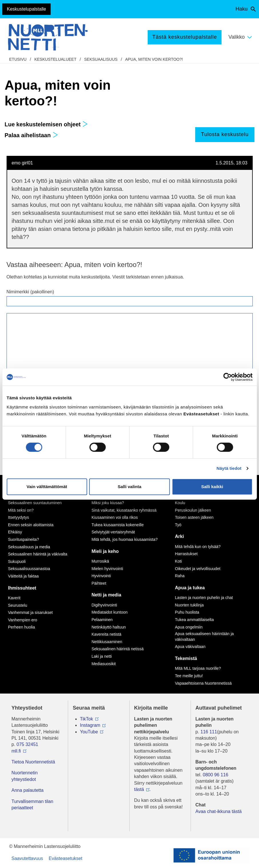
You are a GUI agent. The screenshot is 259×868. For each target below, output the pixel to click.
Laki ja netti (102, 656)
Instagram (90, 725)
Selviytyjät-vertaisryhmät (113, 532)
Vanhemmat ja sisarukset (30, 612)
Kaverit (14, 598)
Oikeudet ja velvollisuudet (198, 569)
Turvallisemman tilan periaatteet (32, 805)
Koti (178, 561)
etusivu (18, 59)
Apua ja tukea (190, 588)
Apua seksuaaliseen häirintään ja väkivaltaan (204, 637)
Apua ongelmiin (189, 627)
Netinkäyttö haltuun (109, 627)
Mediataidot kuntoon (110, 612)
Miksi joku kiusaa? (108, 503)
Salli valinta (129, 487)
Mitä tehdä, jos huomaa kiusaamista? (125, 539)
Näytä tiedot (229, 468)
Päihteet (99, 583)
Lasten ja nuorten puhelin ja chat (204, 598)
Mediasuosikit (104, 664)
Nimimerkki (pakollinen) (30, 292)
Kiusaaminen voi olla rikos (115, 517)
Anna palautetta (27, 790)
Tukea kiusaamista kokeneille (118, 525)
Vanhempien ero (23, 620)
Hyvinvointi (101, 576)
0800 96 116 (216, 775)
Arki (179, 536)
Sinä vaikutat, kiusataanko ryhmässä (124, 510)
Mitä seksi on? (21, 510)
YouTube (89, 732)
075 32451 (27, 744)
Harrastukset (186, 554)
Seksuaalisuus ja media (29, 547)
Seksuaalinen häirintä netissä (118, 649)
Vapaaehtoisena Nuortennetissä (203, 683)
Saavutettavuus (27, 858)
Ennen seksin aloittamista (31, 525)
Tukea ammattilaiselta (194, 620)
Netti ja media (106, 595)
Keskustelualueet (55, 59)
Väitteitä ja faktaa (23, 576)
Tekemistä (186, 658)
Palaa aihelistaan (31, 135)
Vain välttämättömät (47, 487)
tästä (139, 789)
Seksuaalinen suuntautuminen (35, 503)
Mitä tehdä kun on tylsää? (198, 547)
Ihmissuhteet (22, 588)
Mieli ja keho (105, 551)
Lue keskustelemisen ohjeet (46, 124)
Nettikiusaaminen (107, 642)
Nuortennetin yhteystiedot (25, 776)
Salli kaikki (212, 487)
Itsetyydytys (18, 517)
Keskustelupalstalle (26, 9)
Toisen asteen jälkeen (194, 517)
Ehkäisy (15, 532)
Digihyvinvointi (104, 605)
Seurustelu (18, 605)
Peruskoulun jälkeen (193, 510)
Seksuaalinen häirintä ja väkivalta (38, 554)
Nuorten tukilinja (189, 605)
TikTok (86, 719)
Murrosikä (100, 561)
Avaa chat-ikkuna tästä (219, 811)
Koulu (180, 503)
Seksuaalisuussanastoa (29, 569)
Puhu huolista (187, 612)
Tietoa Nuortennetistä (33, 762)
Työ (178, 525)
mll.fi (16, 751)
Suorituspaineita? (23, 539)
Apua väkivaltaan (190, 647)
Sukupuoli (17, 561)
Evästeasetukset (65, 858)
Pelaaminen (102, 620)
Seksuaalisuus (101, 59)
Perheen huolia (21, 627)
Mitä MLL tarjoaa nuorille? (198, 668)
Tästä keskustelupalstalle (185, 37)
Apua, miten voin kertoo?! (154, 59)
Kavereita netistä (106, 634)
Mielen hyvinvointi (107, 569)
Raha (180, 576)
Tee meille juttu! (189, 676)
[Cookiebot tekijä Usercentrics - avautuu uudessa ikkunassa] (227, 377)
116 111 (209, 732)
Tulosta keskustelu (225, 134)
